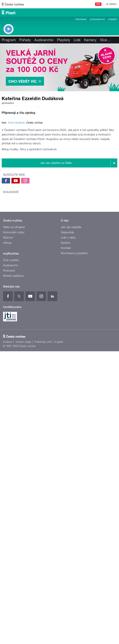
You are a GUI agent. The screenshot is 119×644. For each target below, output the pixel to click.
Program (81, 19)
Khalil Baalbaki (16, 242)
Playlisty (64, 40)
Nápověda (67, 449)
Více (105, 40)
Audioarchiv (97, 19)
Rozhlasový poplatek (74, 470)
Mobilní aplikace (13, 493)
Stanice (8, 454)
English (59, 559)
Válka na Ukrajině (14, 444)
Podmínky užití (43, 559)
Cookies (8, 559)
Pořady (25, 40)
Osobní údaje (24, 559)
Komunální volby (14, 449)
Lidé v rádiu (68, 454)
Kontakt (66, 465)
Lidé (77, 40)
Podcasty (9, 487)
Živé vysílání (11, 477)
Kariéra (65, 460)
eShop (7, 460)
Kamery (113, 19)
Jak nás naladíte (71, 444)
